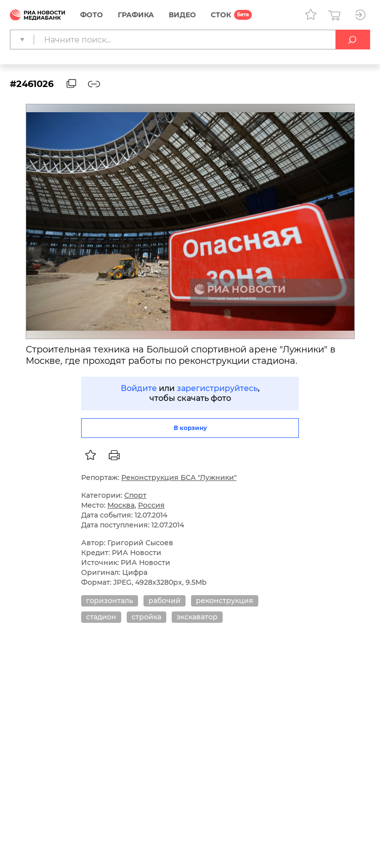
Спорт (135, 495)
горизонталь (110, 601)
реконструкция (225, 601)
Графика (136, 15)
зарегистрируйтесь (217, 388)
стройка (146, 617)
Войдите (139, 388)
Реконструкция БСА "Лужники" (179, 477)
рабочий (165, 601)
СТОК (221, 15)
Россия (151, 505)
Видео (182, 15)
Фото (92, 15)
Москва (121, 505)
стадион (101, 617)
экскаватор (197, 617)
